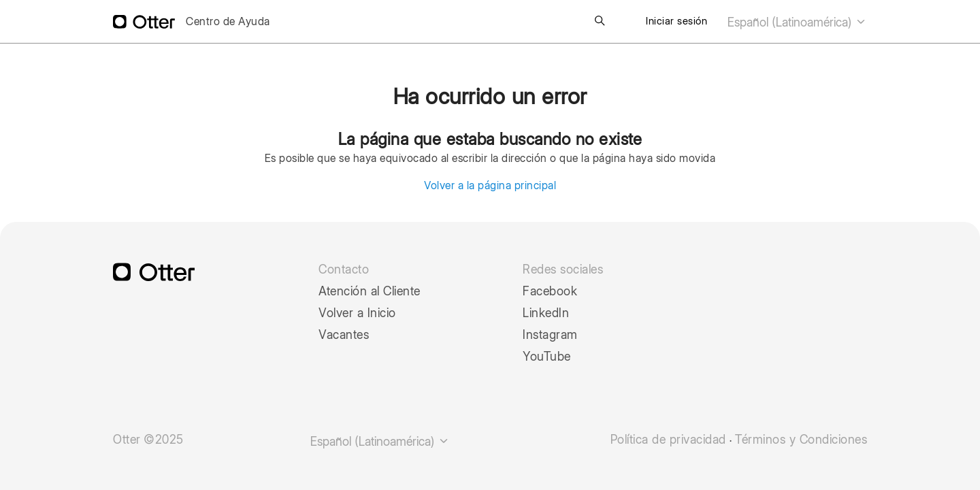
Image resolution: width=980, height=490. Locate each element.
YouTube (547, 357)
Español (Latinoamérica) (797, 22)
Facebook (550, 291)
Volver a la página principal (490, 185)
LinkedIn (546, 313)
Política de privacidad (668, 440)
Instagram (550, 335)
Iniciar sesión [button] (676, 21)
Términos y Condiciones (801, 440)
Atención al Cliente (370, 291)
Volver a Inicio (357, 313)
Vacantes (344, 335)
